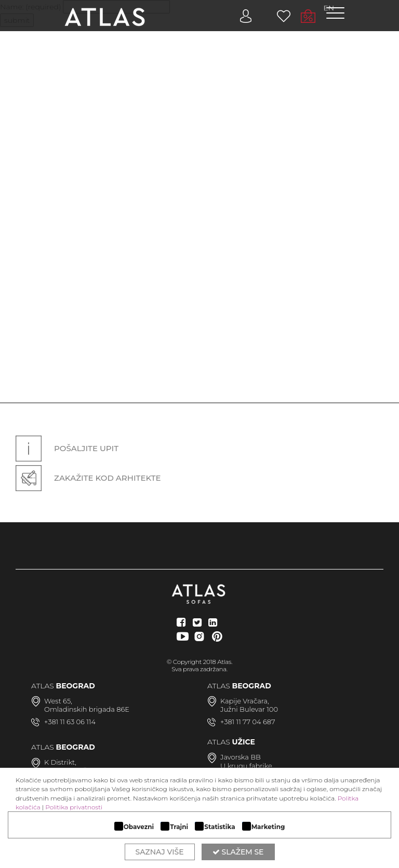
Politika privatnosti (74, 807)
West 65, (58, 701)
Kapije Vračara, (245, 701)
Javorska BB (241, 757)
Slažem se (238, 852)
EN (329, 8)
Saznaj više (160, 852)
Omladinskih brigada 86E (87, 709)
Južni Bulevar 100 (249, 709)
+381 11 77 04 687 (248, 722)
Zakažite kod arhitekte (88, 478)
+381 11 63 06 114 (70, 722)
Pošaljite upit (67, 449)
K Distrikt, (60, 762)
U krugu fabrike (246, 766)
